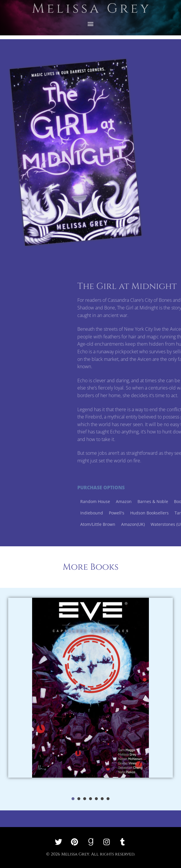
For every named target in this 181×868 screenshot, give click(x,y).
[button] (91, 20)
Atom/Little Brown (142, 524)
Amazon (168, 501)
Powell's (161, 513)
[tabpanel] (90, 694)
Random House (140, 501)
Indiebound (136, 513)
